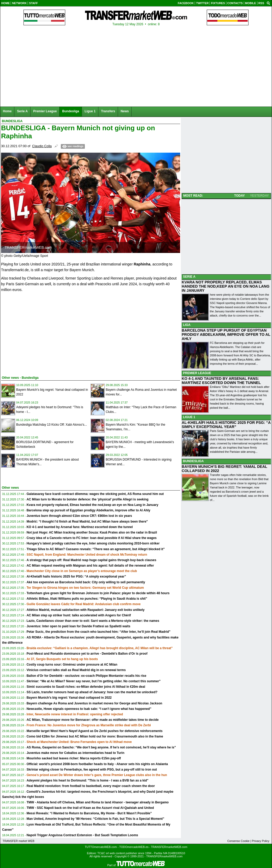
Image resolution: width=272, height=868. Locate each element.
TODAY (240, 196)
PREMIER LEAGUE (197, 373)
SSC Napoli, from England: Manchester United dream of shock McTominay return (87, 555)
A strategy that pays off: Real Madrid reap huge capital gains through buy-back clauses (91, 560)
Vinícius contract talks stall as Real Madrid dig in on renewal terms (76, 670)
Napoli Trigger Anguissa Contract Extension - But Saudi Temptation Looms (82, 835)
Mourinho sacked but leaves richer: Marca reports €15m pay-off (74, 758)
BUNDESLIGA (193, 461)
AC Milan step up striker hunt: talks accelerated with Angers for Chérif (79, 615)
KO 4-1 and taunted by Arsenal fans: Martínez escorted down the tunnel (80, 527)
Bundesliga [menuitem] (71, 111)
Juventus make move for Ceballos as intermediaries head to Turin (76, 753)
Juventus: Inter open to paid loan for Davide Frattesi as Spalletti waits (78, 626)
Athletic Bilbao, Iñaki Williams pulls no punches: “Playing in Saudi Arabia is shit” (87, 599)
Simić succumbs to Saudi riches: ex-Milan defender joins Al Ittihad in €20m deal (86, 687)
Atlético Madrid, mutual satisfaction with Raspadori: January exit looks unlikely (86, 610)
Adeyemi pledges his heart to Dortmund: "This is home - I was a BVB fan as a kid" (88, 780)
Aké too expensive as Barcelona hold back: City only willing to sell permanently (86, 582)
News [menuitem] (125, 111)
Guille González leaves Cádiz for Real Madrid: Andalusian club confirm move (84, 604)
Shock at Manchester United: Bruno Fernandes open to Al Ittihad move (79, 742)
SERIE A (189, 277)
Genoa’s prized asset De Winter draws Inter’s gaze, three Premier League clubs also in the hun (97, 775)
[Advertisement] (40, 333)
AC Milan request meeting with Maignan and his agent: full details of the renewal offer (90, 566)
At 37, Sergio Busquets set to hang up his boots (62, 659)
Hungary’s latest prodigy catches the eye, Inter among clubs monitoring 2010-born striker (93, 543)
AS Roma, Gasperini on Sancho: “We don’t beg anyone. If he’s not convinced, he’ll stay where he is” (101, 747)
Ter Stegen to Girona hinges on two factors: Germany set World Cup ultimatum (85, 588)
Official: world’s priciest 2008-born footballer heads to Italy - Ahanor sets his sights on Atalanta (97, 764)
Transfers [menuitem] (108, 111)
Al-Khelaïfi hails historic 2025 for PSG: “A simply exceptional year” (76, 576)
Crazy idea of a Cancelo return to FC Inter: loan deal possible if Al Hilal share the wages (92, 538)
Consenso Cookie (238, 841)
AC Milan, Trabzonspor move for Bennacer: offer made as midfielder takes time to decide (93, 720)
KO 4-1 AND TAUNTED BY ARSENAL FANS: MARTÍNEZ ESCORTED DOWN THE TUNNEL (221, 381)
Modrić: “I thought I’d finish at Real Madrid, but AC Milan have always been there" (87, 522)
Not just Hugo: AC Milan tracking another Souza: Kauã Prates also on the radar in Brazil (92, 532)
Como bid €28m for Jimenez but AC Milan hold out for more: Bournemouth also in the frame (95, 736)
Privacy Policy (261, 841)
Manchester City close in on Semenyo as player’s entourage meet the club (82, 571)
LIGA (187, 325)
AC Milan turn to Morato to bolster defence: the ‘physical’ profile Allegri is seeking (88, 499)
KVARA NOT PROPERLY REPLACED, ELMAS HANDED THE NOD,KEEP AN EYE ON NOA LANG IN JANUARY (226, 286)
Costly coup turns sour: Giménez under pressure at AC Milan (72, 665)
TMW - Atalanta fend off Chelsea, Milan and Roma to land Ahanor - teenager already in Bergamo (98, 802)
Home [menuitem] (7, 111)
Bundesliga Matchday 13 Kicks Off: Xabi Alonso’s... (52, 425)
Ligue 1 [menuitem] (90, 111)
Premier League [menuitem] (45, 111)
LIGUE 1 (189, 417)
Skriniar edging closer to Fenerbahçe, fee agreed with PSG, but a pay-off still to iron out (92, 770)
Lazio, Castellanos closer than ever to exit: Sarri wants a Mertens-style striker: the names (93, 621)
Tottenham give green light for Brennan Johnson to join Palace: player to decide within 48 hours (98, 593)
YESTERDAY (259, 196)
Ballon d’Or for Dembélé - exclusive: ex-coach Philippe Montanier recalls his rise (87, 676)
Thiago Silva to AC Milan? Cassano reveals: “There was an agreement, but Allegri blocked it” (96, 549)
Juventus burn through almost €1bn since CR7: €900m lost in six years (79, 516)
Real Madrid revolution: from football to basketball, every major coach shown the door (91, 786)
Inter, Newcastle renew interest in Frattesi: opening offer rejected (75, 714)
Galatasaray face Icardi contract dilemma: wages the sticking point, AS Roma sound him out (95, 494)
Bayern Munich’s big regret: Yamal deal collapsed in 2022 (69, 698)
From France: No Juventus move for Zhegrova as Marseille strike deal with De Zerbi (89, 725)
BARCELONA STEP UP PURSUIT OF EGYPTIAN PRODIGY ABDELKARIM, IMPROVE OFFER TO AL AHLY (226, 334)
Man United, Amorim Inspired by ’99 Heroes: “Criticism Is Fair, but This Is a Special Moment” (96, 819)
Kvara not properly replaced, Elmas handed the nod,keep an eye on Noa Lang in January (93, 505)
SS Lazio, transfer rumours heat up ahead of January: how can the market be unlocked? (92, 692)
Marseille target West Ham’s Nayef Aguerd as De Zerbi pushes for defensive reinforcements (95, 731)
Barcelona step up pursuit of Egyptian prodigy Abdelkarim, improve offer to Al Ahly (88, 510)
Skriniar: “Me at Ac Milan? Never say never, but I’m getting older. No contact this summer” (94, 681)
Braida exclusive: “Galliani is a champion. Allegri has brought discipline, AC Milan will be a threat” (100, 648)
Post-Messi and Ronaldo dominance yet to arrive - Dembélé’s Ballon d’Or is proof (87, 654)
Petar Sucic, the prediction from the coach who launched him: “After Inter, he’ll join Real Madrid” (99, 632)
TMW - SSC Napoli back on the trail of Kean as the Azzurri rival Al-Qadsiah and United (90, 808)
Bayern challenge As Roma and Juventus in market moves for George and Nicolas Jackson (94, 703)
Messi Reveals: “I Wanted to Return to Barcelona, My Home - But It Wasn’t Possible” (89, 813)
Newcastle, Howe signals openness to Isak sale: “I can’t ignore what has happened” (89, 709)
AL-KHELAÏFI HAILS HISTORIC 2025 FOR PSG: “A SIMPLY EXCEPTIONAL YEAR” (226, 425)
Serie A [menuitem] (22, 111)
